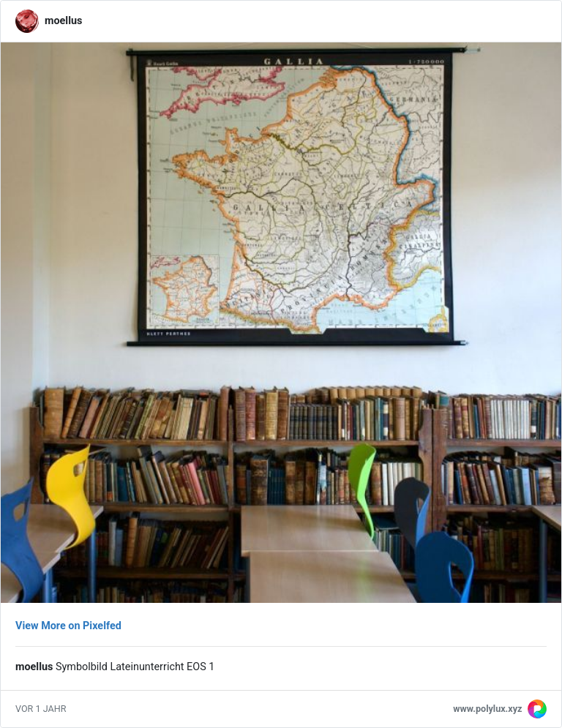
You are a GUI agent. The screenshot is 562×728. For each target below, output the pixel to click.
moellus (63, 21)
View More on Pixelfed (68, 626)
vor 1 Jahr (41, 709)
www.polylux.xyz (487, 709)
